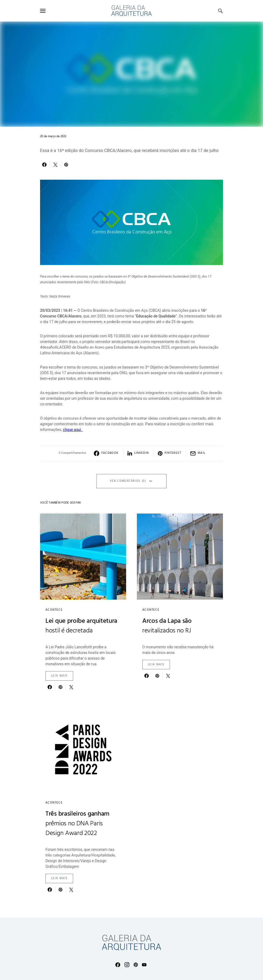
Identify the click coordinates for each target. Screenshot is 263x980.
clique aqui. (73, 430)
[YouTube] (144, 965)
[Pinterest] (136, 965)
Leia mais (59, 676)
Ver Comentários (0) (128, 481)
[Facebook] (118, 965)
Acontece (54, 610)
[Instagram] (127, 965)
